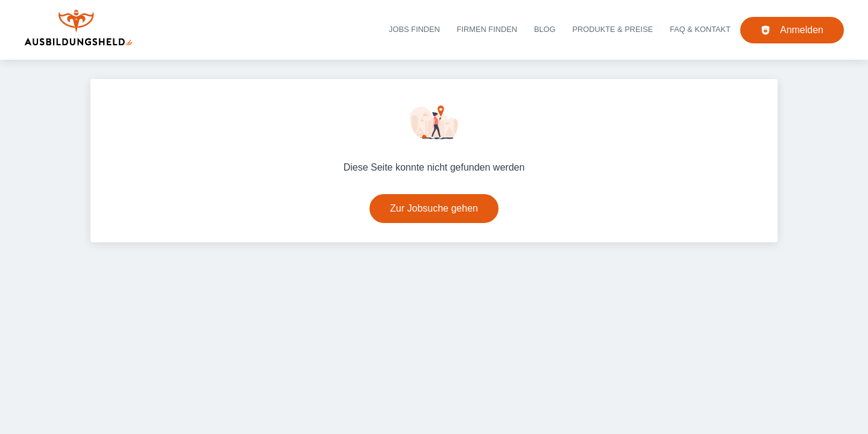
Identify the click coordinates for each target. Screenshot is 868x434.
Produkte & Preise (613, 29)
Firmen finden (487, 29)
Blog (545, 29)
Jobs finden (414, 29)
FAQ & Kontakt (700, 29)
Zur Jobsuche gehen (434, 208)
